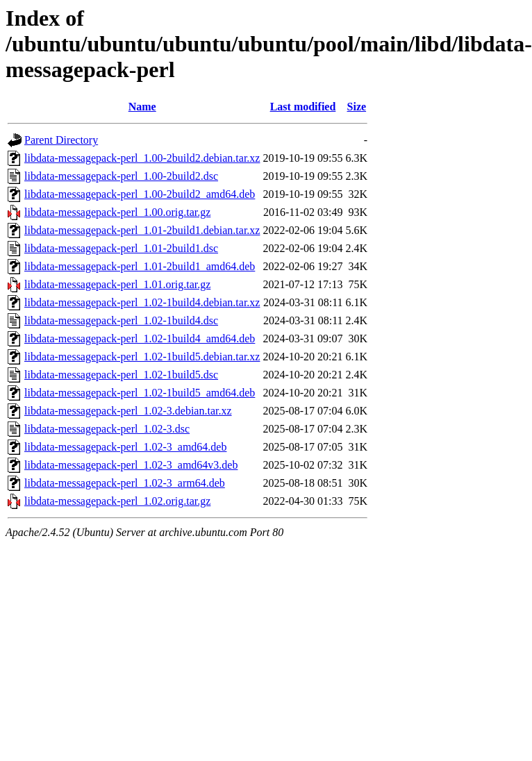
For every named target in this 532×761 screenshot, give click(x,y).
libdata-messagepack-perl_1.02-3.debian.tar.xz (128, 411)
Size (357, 107)
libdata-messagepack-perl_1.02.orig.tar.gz (117, 501)
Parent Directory (61, 140)
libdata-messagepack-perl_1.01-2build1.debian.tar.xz (142, 230)
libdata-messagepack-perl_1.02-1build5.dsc (121, 375)
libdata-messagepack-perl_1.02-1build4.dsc (121, 320)
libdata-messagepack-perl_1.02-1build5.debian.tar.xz (142, 357)
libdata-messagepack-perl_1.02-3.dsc (107, 429)
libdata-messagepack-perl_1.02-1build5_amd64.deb (140, 393)
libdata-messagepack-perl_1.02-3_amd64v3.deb (131, 465)
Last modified (303, 107)
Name (142, 107)
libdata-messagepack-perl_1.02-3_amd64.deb (125, 447)
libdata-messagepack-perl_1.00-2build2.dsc (121, 176)
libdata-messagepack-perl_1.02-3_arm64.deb (125, 483)
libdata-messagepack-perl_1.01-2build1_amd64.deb (140, 266)
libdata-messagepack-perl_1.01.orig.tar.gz (117, 284)
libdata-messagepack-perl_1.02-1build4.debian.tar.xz (142, 302)
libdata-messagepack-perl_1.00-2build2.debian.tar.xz (142, 158)
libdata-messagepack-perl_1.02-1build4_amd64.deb (140, 338)
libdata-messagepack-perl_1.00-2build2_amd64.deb (140, 194)
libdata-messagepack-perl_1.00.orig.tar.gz (117, 212)
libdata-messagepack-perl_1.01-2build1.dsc (121, 248)
